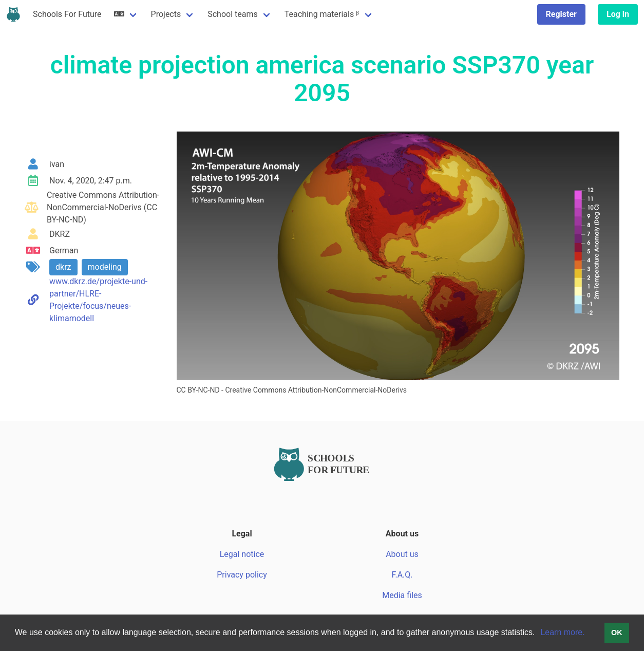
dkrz (63, 267)
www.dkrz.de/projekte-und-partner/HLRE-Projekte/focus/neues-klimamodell (98, 300)
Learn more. (562, 632)
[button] (539, 634)
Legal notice (242, 554)
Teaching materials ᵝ (322, 14)
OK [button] (617, 633)
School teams (233, 14)
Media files (402, 595)
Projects (166, 14)
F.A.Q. (402, 575)
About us (402, 554)
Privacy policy (242, 575)
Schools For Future (67, 14)
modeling (105, 267)
